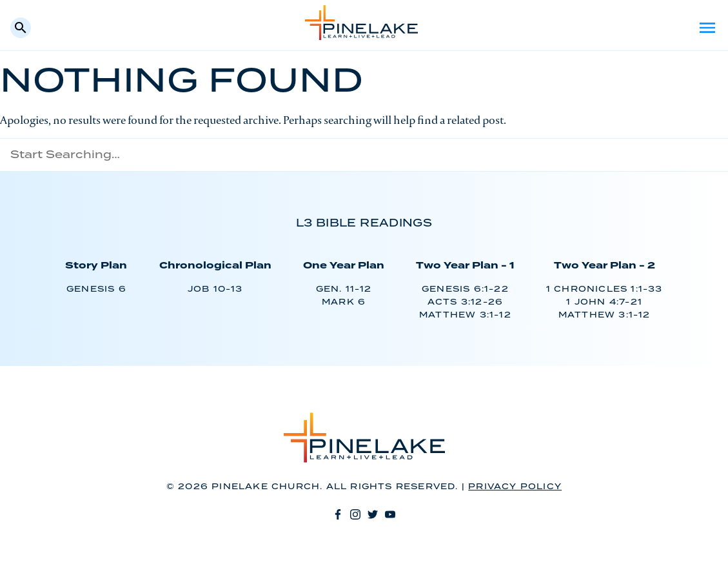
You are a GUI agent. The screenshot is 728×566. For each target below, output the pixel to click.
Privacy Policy (515, 487)
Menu (707, 28)
